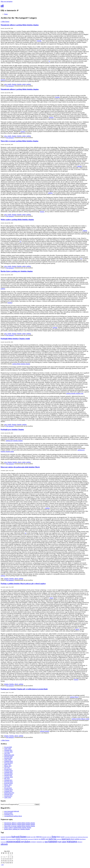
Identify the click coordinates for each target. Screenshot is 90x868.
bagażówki (8, 837)
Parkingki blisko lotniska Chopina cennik (15, 339)
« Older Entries (5, 22)
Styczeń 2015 (8, 788)
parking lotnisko (45, 731)
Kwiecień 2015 (8, 783)
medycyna (52, 839)
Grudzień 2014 (8, 790)
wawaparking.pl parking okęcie (13, 816)
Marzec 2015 (8, 785)
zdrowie (4, 844)
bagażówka (3, 837)
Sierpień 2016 (8, 775)
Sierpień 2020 (8, 758)
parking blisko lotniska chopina (21, 364)
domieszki (44, 837)
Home (6, 14)
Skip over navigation (7, 1)
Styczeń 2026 (8, 747)
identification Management (83, 837)
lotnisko (39, 41)
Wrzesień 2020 (8, 757)
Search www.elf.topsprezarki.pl (10, 804)
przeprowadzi (3, 842)
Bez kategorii (10, 86)
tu (49, 61)
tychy (60, 842)
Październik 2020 (9, 755)
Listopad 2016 (8, 772)
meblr (47, 839)
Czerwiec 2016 (8, 777)
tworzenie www (9, 814)
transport (53, 841)
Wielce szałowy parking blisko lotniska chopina (17, 220)
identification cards (74, 837)
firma (54, 837)
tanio (43, 842)
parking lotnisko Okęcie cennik (80, 719)
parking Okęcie (74, 697)
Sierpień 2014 (8, 796)
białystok (16, 837)
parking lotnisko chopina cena (75, 393)
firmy (58, 837)
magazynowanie (24, 839)
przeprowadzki (8, 813)
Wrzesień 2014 (8, 794)
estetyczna (49, 837)
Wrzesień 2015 (8, 782)
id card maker (67, 837)
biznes (23, 836)
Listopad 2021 (8, 750)
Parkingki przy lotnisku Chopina (12, 429)
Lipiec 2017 (8, 764)
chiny (35, 837)
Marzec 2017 (8, 766)
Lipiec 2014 (8, 797)
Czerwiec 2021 (8, 752)
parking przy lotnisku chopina (14, 441)
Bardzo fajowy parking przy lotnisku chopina (17, 271)
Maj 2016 (7, 779)
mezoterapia (59, 839)
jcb (7, 839)
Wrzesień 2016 (8, 774)
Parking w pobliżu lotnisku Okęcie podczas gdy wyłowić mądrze (23, 584)
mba (40, 839)
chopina (3, 80)
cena (5, 84)
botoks (29, 837)
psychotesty (33, 842)
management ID (31, 839)
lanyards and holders (12, 839)
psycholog (26, 841)
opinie (24, 84)
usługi (64, 842)
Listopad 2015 (8, 780)
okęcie (20, 462)
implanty (3, 839)
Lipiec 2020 (8, 760)
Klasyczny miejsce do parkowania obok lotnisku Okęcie (20, 467)
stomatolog (39, 842)
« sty (2, 865)
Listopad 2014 (8, 791)
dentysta (39, 837)
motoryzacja (66, 839)
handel (63, 837)
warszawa (72, 841)
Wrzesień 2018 (8, 763)
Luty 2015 (7, 786)
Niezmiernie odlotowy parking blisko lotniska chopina (20, 25)
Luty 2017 (7, 768)
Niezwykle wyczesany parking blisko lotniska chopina (20, 141)
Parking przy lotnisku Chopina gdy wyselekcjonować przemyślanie (24, 689)
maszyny (36, 839)
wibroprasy (80, 842)
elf (2, 6)
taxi (46, 841)
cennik (9, 84)
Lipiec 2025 (8, 749)
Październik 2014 (9, 793)
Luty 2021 (7, 753)
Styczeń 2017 (8, 769)
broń (32, 837)
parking (29, 84)
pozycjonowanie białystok (12, 811)
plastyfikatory (83, 839)
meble (43, 839)
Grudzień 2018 (8, 761)
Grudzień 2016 (8, 771)
